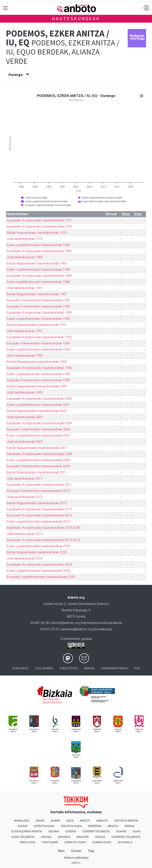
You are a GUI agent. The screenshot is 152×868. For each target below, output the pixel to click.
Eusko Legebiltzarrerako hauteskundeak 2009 (38, 460)
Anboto (102, 821)
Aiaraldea (22, 821)
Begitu (113, 826)
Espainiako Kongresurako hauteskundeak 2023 (39, 565)
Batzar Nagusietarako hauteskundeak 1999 (37, 386)
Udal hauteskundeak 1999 (25, 392)
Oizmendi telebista (126, 837)
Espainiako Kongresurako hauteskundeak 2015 (39, 509)
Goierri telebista (96, 831)
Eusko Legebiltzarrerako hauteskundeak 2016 (38, 522)
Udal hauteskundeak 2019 (25, 534)
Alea (70, 821)
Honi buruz (20, 668)
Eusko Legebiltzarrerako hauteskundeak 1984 (38, 270)
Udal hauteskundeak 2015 (25, 497)
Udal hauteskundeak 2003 (25, 417)
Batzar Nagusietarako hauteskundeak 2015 (37, 503)
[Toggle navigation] (5, 8)
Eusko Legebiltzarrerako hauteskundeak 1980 (38, 245)
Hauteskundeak (76, 19)
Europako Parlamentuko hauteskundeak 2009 (38, 466)
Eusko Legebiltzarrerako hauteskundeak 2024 (38, 571)
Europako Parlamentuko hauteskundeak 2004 (38, 429)
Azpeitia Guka (44, 826)
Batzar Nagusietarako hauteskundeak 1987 (37, 294)
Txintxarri (50, 842)
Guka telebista (23, 837)
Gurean (76, 851)
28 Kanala (125, 842)
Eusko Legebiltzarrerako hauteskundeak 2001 (38, 405)
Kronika (64, 837)
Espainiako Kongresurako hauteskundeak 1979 (39, 227)
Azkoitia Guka (71, 826)
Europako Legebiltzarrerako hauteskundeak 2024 (41, 577)
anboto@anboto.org (65, 623)
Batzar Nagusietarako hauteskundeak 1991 (37, 325)
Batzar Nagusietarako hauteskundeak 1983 (37, 263)
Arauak (89, 668)
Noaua (100, 837)
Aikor (40, 821)
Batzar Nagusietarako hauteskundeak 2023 (37, 552)
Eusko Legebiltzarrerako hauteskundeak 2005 (38, 435)
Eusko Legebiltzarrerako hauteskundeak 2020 (38, 546)
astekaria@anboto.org (77, 629)
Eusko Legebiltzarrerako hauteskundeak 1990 (38, 319)
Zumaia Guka (102, 842)
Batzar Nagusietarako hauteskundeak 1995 (37, 362)
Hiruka (46, 837)
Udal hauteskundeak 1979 (25, 239)
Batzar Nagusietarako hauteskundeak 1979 (37, 233)
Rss (137, 668)
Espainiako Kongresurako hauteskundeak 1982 (39, 251)
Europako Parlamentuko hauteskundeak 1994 (38, 343)
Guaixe (121, 831)
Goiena (71, 831)
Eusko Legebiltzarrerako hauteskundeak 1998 (38, 374)
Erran (129, 826)
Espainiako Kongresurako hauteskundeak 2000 (39, 399)
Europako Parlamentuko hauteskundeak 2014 (38, 491)
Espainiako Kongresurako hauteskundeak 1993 (39, 337)
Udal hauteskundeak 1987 (25, 288)
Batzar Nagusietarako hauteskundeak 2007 (37, 448)
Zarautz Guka (75, 842)
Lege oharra (44, 668)
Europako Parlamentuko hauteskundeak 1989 (38, 306)
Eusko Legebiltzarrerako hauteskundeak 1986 (38, 282)
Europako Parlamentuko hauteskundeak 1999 (38, 380)
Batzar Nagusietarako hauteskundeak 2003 (37, 411)
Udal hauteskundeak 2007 (25, 442)
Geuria (54, 831)
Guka (137, 831)
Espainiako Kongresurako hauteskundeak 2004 (39, 423)
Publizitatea (69, 668)
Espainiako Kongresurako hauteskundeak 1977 (39, 220)
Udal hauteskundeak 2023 (25, 558)
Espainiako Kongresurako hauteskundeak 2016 (39, 515)
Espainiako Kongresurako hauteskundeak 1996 (39, 368)
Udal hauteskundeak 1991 (25, 331)
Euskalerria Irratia (27, 831)
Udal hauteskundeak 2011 (25, 479)
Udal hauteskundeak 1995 (25, 356)
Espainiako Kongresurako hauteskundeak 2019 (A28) (43, 528)
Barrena (95, 826)
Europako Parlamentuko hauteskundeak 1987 (38, 300)
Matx (61, 851)
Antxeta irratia (126, 821)
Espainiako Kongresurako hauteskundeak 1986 (39, 276)
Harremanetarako (115, 668)
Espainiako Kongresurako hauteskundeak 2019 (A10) (43, 540)
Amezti (85, 821)
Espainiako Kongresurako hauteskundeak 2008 (39, 454)
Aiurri (55, 821)
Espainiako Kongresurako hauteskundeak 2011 (39, 485)
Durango (19, 75)
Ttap (91, 851)
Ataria (23, 826)
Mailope (83, 837)
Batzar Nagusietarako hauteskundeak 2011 (37, 472)
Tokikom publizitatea (76, 858)
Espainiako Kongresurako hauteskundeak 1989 (39, 313)
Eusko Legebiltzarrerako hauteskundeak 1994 (38, 349)
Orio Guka (27, 842)
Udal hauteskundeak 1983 (25, 257)
